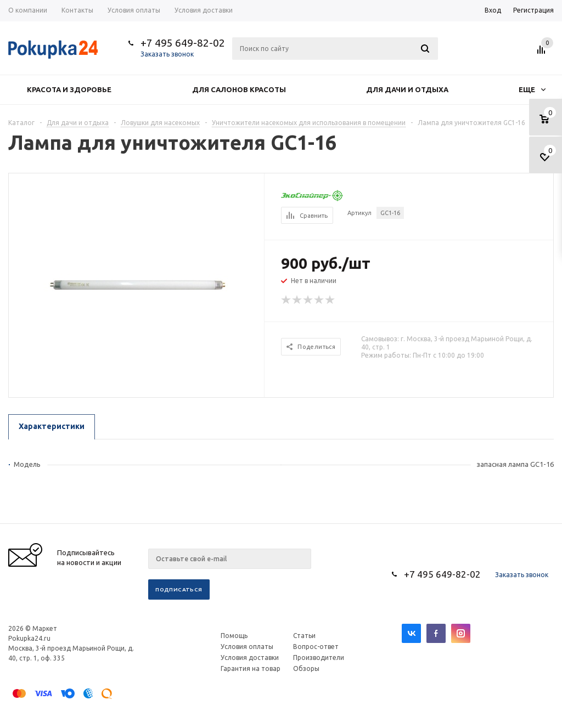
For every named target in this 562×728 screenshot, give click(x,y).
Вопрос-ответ (316, 647)
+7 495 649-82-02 (183, 43)
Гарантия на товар (251, 668)
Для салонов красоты (239, 89)
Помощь (234, 636)
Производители (319, 658)
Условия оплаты (247, 647)
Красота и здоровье (69, 89)
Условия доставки (250, 658)
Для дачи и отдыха (407, 89)
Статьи (304, 636)
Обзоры (306, 668)
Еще (532, 89)
